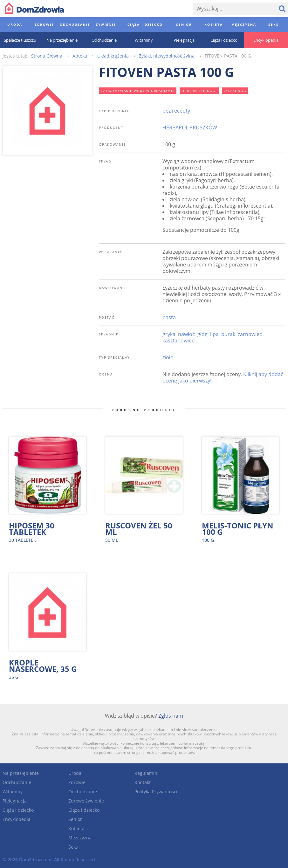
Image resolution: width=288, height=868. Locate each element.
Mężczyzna (80, 838)
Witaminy (13, 792)
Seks (73, 847)
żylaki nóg (235, 91)
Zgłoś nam (171, 716)
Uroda (75, 773)
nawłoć (186, 334)
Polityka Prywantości (156, 792)
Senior (75, 819)
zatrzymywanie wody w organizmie (138, 91)
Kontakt (143, 782)
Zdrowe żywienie (86, 801)
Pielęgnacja (15, 801)
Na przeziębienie (21, 773)
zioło (168, 357)
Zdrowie (77, 782)
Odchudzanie (17, 782)
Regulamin (146, 773)
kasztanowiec (178, 341)
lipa (214, 334)
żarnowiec (250, 334)
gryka (169, 334)
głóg (202, 334)
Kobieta (76, 828)
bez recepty (176, 111)
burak (228, 334)
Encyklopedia (17, 819)
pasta (169, 317)
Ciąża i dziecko (18, 810)
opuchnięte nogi (199, 91)
